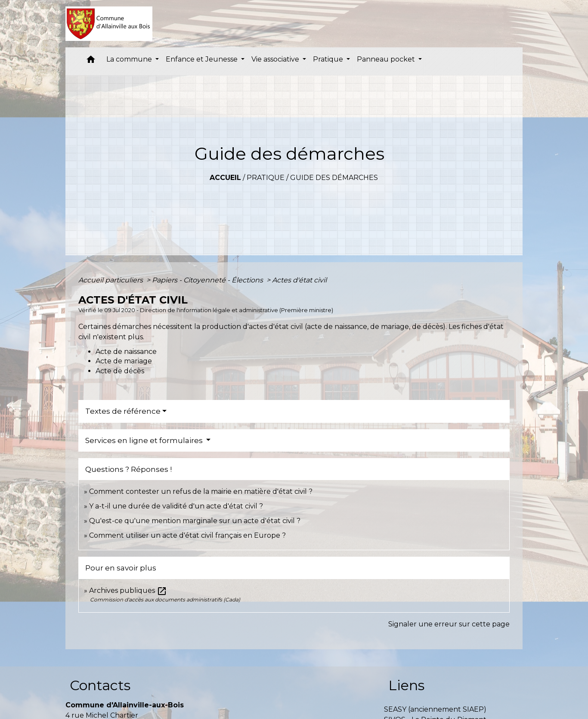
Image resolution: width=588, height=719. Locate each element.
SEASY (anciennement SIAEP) (435, 709)
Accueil (225, 178)
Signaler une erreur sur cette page (449, 624)
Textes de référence (123, 411)
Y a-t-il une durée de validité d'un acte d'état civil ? (176, 506)
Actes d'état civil (299, 280)
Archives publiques (128, 590)
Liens (406, 685)
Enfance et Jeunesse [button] (203, 59)
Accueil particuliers (111, 280)
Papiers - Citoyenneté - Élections (208, 280)
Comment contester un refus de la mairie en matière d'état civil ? (201, 491)
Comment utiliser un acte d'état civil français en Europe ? (187, 535)
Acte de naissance (126, 352)
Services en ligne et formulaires (145, 440)
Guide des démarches (334, 178)
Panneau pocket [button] (387, 59)
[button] (91, 61)
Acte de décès (120, 371)
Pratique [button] (329, 59)
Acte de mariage (124, 361)
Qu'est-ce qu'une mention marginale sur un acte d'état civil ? (195, 521)
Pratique (266, 178)
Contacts (100, 685)
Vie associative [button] (276, 59)
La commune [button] (130, 59)
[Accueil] (109, 24)
